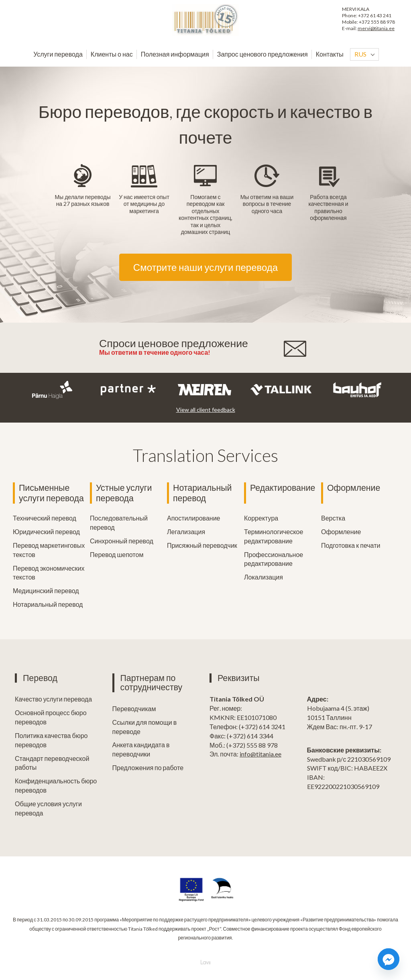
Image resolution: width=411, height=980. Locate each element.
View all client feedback (206, 410)
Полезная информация (175, 54)
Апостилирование (193, 518)
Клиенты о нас (112, 54)
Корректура (261, 518)
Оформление (354, 488)
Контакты (330, 54)
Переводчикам (134, 709)
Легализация (186, 532)
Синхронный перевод (122, 541)
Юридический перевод (46, 532)
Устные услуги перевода (124, 493)
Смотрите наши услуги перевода (205, 267)
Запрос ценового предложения (262, 54)
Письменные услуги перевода (51, 493)
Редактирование (283, 488)
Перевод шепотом (117, 554)
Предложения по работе (148, 768)
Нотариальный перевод (48, 604)
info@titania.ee (260, 754)
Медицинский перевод (46, 591)
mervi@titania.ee (376, 28)
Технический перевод (45, 518)
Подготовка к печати (351, 545)
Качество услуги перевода (53, 699)
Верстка (333, 518)
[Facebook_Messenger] (389, 959)
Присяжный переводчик (202, 545)
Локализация (263, 577)
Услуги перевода (58, 54)
